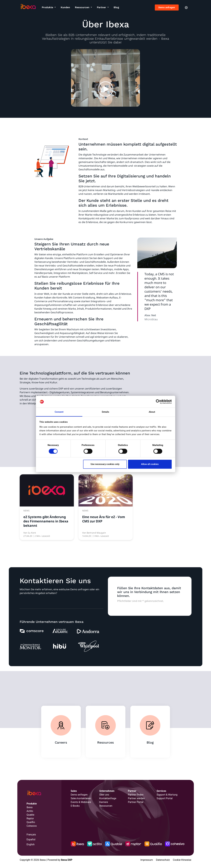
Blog (116, 7)
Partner (102, 7)
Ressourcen (83, 7)
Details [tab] (105, 412)
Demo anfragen (167, 7)
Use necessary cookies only (105, 464)
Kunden (65, 7)
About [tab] (152, 412)
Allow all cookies (150, 464)
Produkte (48, 7)
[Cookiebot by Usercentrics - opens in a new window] (158, 402)
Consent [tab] (59, 412)
